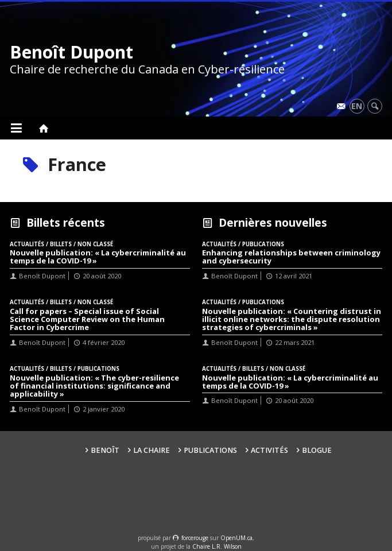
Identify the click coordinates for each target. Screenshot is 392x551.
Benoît (105, 450)
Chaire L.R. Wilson (217, 546)
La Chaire (152, 450)
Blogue (317, 450)
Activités (269, 450)
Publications (210, 450)
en (357, 106)
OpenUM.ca (236, 538)
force (195, 538)
